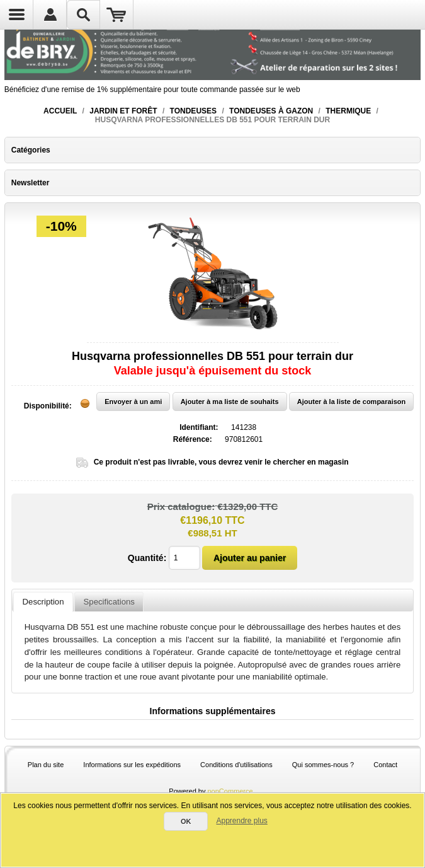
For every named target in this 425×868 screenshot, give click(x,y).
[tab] (43, 602)
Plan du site (46, 765)
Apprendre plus (241, 821)
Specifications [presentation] (109, 602)
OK (186, 821)
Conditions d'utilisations (236, 765)
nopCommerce (230, 791)
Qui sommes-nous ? (323, 765)
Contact (385, 765)
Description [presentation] (43, 602)
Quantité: (147, 558)
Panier (117, 14)
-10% (61, 226)
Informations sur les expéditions (132, 765)
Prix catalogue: (181, 506)
